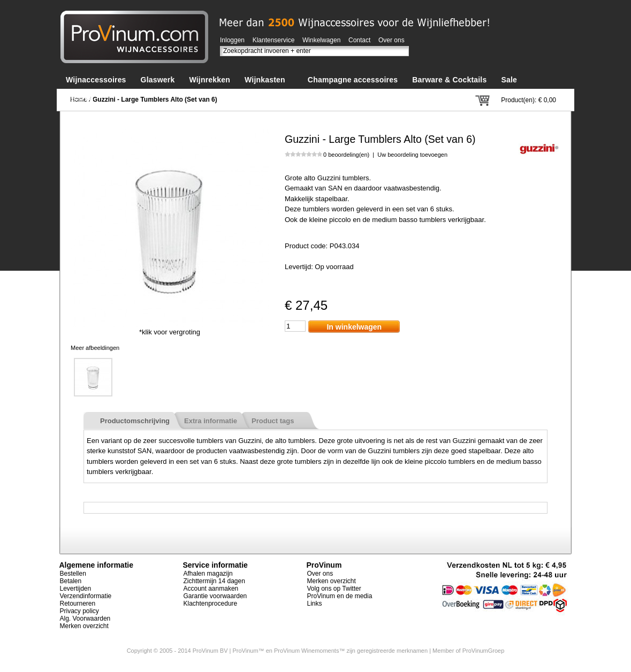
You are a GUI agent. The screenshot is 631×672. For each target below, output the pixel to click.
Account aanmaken (211, 589)
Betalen (71, 581)
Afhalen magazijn (208, 574)
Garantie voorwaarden (215, 596)
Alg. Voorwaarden (85, 618)
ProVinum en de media (340, 596)
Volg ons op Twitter (334, 589)
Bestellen (73, 574)
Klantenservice (274, 40)
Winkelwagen (321, 40)
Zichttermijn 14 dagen (214, 581)
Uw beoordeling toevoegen (412, 155)
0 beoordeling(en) (346, 155)
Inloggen (232, 40)
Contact (359, 40)
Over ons (391, 40)
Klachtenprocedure (211, 604)
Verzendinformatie (86, 596)
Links (315, 604)
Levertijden (76, 589)
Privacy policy (79, 611)
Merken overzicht (84, 626)
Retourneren (78, 604)
